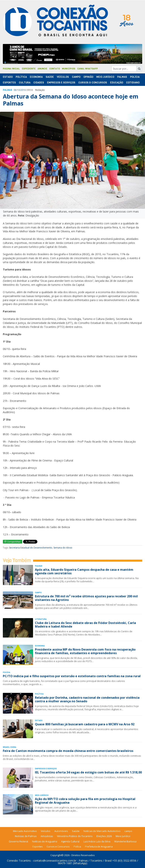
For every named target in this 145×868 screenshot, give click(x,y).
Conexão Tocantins (19, 861)
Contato (55, 69)
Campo (76, 77)
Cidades (39, 83)
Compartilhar (13, 542)
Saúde (50, 77)
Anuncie (42, 69)
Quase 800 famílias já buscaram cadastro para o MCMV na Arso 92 (85, 724)
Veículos (63, 77)
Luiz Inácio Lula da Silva (97, 841)
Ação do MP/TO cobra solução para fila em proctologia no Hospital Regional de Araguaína (85, 801)
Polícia (77, 846)
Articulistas (47, 836)
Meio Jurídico (105, 77)
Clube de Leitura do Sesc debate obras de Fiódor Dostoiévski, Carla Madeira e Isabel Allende (85, 625)
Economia (36, 77)
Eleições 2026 (104, 836)
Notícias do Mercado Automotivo (102, 831)
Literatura (41, 619)
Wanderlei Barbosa (125, 841)
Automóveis (61, 831)
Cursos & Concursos (93, 83)
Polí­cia (135, 77)
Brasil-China (9, 747)
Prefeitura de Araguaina (99, 846)
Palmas (122, 77)
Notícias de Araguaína (45, 841)
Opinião (88, 77)
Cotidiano (133, 83)
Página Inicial (11, 69)
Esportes (9, 83)
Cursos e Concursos (58, 846)
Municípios (69, 69)
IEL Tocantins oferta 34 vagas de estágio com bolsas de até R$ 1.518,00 (88, 772)
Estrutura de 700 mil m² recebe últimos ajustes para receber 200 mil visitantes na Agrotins (86, 598)
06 (15, 90)
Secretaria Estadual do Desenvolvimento (31, 548)
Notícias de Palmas (26, 836)
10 (18, 90)
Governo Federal (18, 841)
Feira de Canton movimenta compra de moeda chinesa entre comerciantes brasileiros (68, 751)
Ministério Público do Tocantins (75, 836)
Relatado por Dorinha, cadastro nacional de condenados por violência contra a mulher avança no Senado (87, 699)
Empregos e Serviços (61, 83)
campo (128, 831)
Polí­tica (21, 77)
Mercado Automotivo (25, 831)
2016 (23, 90)
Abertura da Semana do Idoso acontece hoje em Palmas (71, 100)
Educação (117, 83)
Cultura (25, 83)
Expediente (29, 69)
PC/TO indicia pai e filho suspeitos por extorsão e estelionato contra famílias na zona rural (72, 676)
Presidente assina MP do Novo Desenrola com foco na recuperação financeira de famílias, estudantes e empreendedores (85, 651)
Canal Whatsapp (88, 69)
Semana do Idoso (63, 548)
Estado (8, 77)
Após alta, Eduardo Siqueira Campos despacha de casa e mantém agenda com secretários (84, 571)
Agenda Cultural (70, 841)
